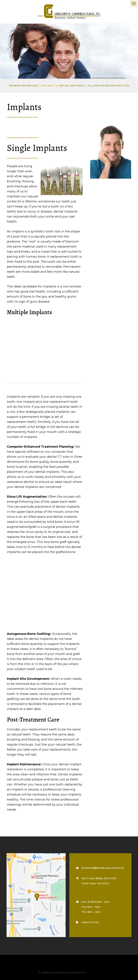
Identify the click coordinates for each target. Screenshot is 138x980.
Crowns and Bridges (24, 86)
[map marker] (36, 895)
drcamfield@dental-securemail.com (103, 868)
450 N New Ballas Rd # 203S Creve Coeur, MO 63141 (97, 881)
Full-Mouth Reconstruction (108, 86)
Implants (48, 86)
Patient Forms (88, 922)
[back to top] (69, 964)
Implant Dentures (71, 86)
